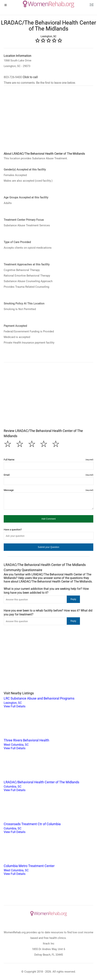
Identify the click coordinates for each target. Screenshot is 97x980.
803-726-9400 (21, 77)
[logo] (48, 4)
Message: (48, 490)
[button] (48, 519)
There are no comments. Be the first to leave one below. (40, 83)
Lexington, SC (48, 702)
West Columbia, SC (48, 744)
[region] (48, 121)
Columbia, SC (48, 786)
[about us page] (91, 6)
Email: (48, 475)
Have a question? (13, 530)
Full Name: (48, 460)
